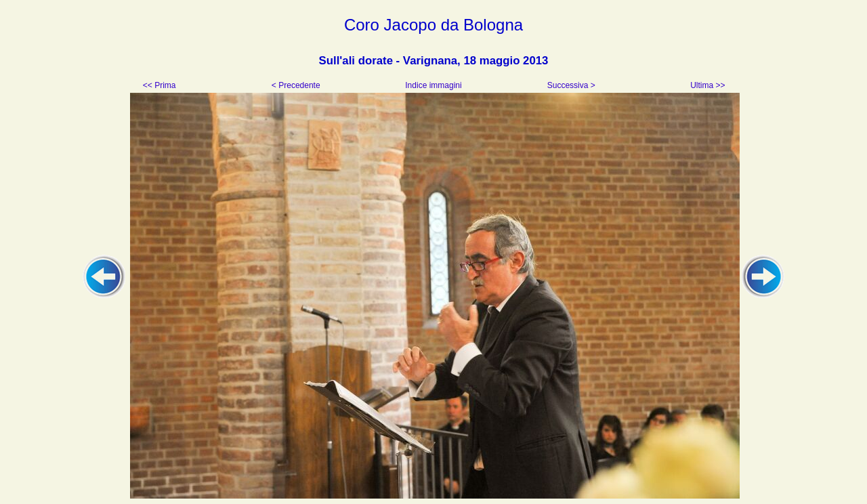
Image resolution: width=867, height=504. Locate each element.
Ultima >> (707, 85)
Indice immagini (433, 85)
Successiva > (570, 85)
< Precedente (297, 85)
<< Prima (161, 85)
